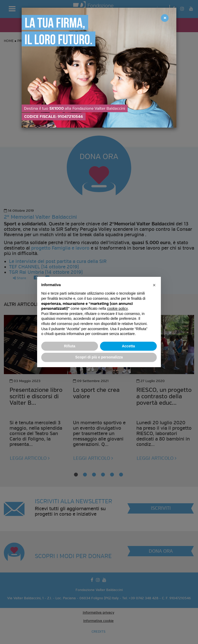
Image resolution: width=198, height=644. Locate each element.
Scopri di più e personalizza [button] (99, 357)
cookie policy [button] (118, 308)
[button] (154, 285)
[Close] (165, 18)
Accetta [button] (129, 346)
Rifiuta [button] (70, 346)
